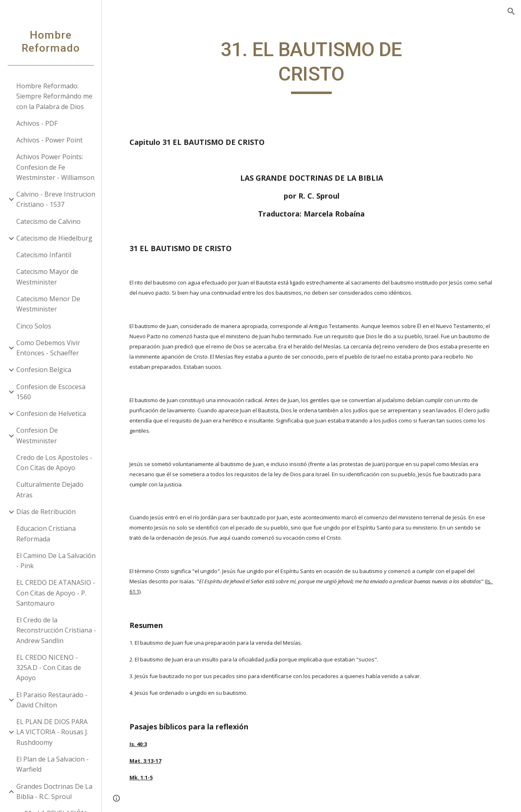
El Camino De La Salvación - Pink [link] (56, 561)
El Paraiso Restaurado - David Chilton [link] (52, 700)
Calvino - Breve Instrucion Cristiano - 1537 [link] (56, 199)
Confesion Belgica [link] (44, 370)
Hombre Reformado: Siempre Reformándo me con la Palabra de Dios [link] (54, 96)
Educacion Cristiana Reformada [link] (46, 533)
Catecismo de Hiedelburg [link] (54, 238)
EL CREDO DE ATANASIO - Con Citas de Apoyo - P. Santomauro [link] (56, 593)
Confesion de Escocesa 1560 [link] (51, 392)
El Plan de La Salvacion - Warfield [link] (53, 764)
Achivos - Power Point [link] (49, 140)
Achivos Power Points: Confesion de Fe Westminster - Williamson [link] (55, 167)
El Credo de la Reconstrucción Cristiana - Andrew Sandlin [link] (56, 630)
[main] (311, 66)
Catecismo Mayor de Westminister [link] (47, 277)
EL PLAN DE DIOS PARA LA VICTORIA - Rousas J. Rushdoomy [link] (52, 732)
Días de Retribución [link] (46, 512)
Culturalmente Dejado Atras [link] (50, 489)
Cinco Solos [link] (34, 326)
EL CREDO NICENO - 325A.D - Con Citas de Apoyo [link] (49, 668)
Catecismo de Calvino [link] (48, 221)
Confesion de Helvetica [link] (51, 414)
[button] (511, 11)
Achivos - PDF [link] (37, 123)
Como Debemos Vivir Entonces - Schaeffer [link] (48, 348)
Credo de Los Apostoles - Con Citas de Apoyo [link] (54, 463)
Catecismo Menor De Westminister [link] (48, 304)
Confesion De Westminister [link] (37, 435)
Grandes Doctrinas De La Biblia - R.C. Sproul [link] (54, 791)
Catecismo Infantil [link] (44, 255)
